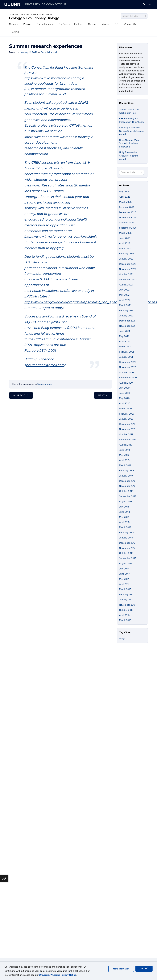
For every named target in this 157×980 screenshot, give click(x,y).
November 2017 (127, 548)
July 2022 (124, 290)
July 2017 (124, 569)
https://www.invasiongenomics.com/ (52, 78)
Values (105, 24)
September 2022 (128, 280)
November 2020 (128, 367)
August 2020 (126, 383)
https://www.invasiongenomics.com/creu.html (60, 237)
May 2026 (124, 192)
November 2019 (127, 429)
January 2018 (126, 538)
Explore (78, 24)
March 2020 (125, 409)
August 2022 (126, 285)
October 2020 (126, 372)
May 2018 (124, 517)
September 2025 (128, 228)
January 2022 (126, 316)
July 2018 (124, 507)
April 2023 (125, 243)
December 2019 (127, 424)
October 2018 (126, 491)
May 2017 (124, 579)
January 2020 (126, 419)
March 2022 (125, 305)
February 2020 (127, 414)
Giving (15, 32)
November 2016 (127, 605)
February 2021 (126, 352)
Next (103, 395)
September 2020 (128, 378)
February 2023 (127, 254)
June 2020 (125, 393)
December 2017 (127, 543)
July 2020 (124, 388)
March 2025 (125, 233)
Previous (21, 395)
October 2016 (126, 610)
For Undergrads (45, 24)
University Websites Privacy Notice (58, 975)
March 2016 (125, 620)
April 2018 (124, 522)
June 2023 (125, 238)
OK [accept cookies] (144, 969)
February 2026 (127, 207)
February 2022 (127, 311)
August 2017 (125, 564)
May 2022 (124, 295)
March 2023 (125, 249)
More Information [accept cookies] (121, 969)
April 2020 (125, 403)
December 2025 (128, 212)
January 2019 (126, 476)
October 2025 (126, 223)
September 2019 (128, 440)
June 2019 (124, 450)
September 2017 (127, 558)
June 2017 (124, 574)
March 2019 (125, 465)
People (27, 24)
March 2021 (125, 347)
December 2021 (127, 321)
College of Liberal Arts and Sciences (31, 15)
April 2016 (124, 615)
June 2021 (124, 331)
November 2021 (127, 326)
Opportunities (44, 384)
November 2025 (128, 218)
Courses (13, 24)
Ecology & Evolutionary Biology (34, 18)
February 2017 (126, 594)
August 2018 (126, 502)
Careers (92, 24)
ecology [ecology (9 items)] (122, 639)
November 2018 (127, 486)
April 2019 (124, 460)
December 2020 (128, 362)
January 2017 (126, 600)
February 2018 (126, 533)
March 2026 (125, 202)
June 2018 (124, 512)
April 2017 (124, 584)
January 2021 (126, 357)
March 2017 (125, 589)
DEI (117, 24)
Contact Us (130, 24)
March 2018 (125, 527)
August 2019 (126, 445)
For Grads (63, 24)
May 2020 (124, 398)
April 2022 (125, 300)
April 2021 (124, 341)
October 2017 (126, 553)
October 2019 (126, 434)
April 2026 (125, 197)
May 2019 (124, 455)
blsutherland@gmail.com (45, 365)
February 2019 (126, 471)
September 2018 (128, 496)
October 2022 (126, 274)
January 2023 (126, 259)
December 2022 (128, 264)
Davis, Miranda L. (49, 52)
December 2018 (127, 481)
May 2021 (124, 336)
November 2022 (128, 269)
